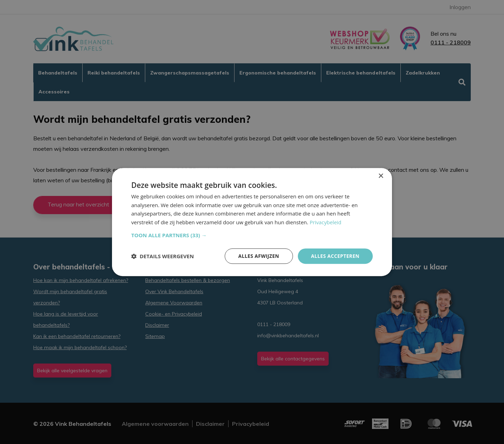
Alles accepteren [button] (335, 256)
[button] (252, 235)
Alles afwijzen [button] (258, 256)
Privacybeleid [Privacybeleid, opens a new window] (326, 222)
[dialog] (252, 222)
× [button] (381, 176)
